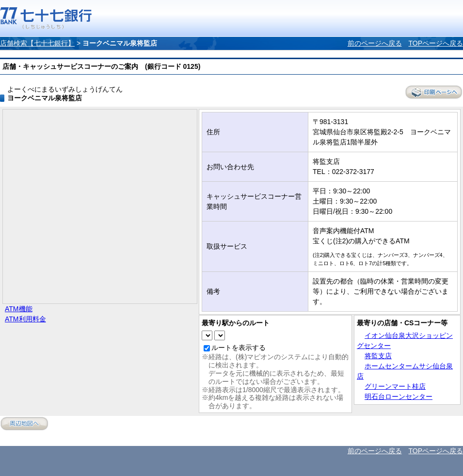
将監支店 (378, 356)
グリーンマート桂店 (395, 386)
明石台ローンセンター (399, 397)
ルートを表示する (239, 348)
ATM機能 (19, 309)
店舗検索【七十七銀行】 (37, 43)
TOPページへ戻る (436, 43)
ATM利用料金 (25, 319)
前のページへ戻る (375, 43)
